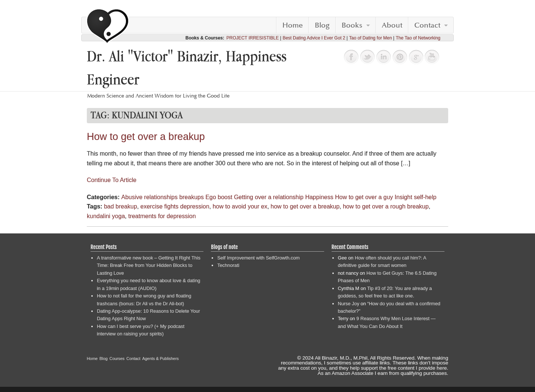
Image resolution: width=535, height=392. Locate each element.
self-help (425, 197)
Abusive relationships (149, 197)
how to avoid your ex (240, 206)
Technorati (228, 265)
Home (293, 25)
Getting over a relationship (269, 197)
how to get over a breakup (305, 206)
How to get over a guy (364, 197)
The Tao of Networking (418, 38)
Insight (403, 197)
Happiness (319, 197)
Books (352, 25)
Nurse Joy (349, 304)
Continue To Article (112, 180)
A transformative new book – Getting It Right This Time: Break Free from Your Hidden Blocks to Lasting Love (149, 265)
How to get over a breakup (146, 137)
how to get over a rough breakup (386, 206)
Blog (322, 25)
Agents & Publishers (161, 358)
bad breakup (121, 206)
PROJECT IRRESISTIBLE (253, 38)
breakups (191, 197)
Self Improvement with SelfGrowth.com (258, 258)
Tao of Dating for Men (371, 38)
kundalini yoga (106, 216)
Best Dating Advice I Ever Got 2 (314, 38)
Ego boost (219, 197)
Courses (117, 358)
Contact (427, 25)
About (392, 25)
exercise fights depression (175, 206)
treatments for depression (162, 216)
